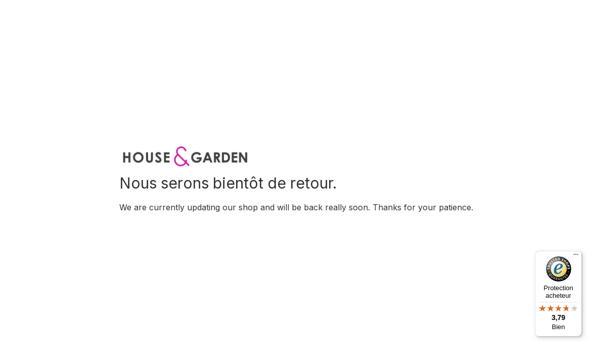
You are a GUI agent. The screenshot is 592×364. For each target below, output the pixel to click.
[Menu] (576, 257)
